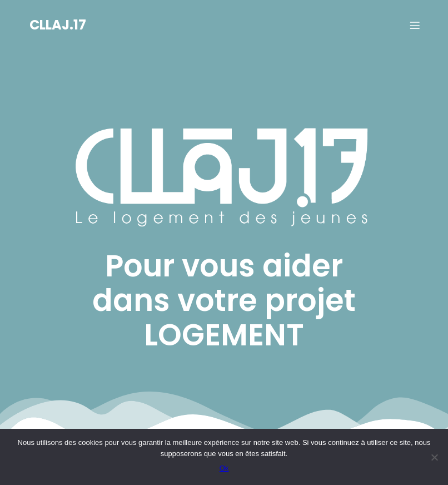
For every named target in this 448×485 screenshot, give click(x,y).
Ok (224, 468)
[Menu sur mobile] (415, 25)
